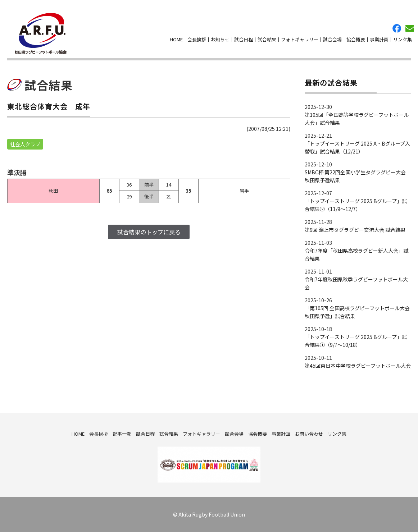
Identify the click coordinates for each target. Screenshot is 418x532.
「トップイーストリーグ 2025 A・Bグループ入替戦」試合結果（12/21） (357, 147)
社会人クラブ (25, 144)
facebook (397, 28)
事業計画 (379, 39)
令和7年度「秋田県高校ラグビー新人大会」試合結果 (356, 254)
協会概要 (356, 39)
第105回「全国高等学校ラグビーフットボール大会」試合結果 (357, 119)
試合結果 (267, 39)
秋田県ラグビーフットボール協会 (41, 33)
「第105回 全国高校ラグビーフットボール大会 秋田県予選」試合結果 (357, 312)
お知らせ (220, 39)
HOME (176, 39)
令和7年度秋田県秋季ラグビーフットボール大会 (356, 283)
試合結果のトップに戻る (149, 232)
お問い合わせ (410, 28)
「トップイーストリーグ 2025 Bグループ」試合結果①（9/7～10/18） (356, 341)
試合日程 (244, 39)
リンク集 (403, 39)
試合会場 (332, 39)
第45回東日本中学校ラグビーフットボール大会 (358, 366)
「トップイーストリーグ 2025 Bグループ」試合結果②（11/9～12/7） (356, 205)
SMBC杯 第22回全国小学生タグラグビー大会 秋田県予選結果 (355, 176)
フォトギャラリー (300, 39)
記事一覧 (122, 433)
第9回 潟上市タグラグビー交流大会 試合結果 (355, 230)
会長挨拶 (197, 39)
